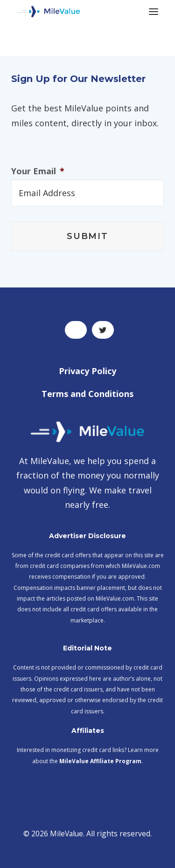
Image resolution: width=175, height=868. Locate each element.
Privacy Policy (87, 371)
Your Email (38, 171)
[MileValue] (49, 12)
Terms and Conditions (87, 394)
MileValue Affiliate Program (100, 761)
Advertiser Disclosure (87, 536)
